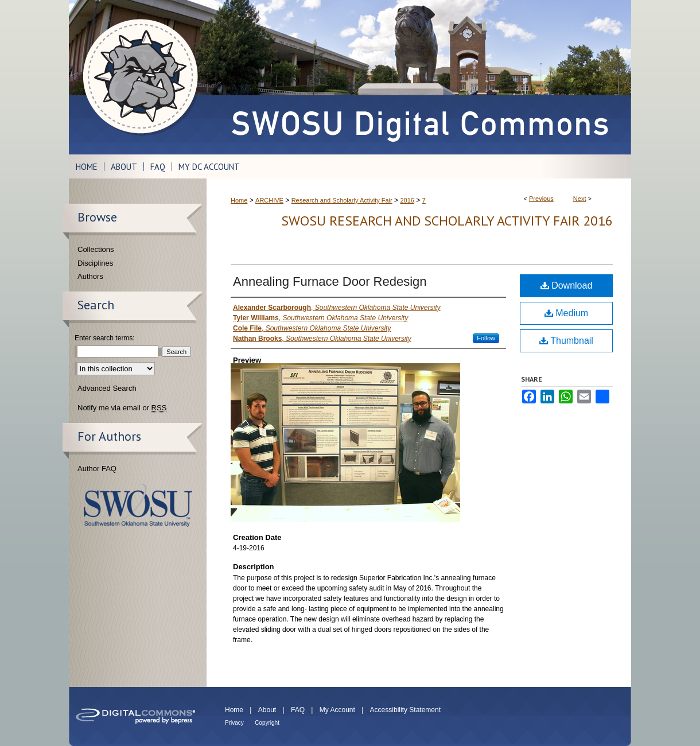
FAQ (298, 710)
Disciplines (95, 263)
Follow (486, 338)
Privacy (234, 723)
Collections (96, 249)
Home (239, 200)
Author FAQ (97, 469)
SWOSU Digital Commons (419, 77)
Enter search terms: (105, 338)
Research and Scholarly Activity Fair (342, 200)
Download (567, 285)
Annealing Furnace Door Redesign (330, 281)
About (267, 710)
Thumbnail (566, 341)
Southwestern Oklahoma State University (138, 505)
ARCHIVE (269, 200)
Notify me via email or (122, 408)
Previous (541, 199)
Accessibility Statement (405, 710)
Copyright (267, 723)
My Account (337, 710)
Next (580, 199)
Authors (90, 276)
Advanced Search (107, 388)
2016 (407, 200)
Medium (566, 313)
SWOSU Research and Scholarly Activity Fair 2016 (447, 221)
